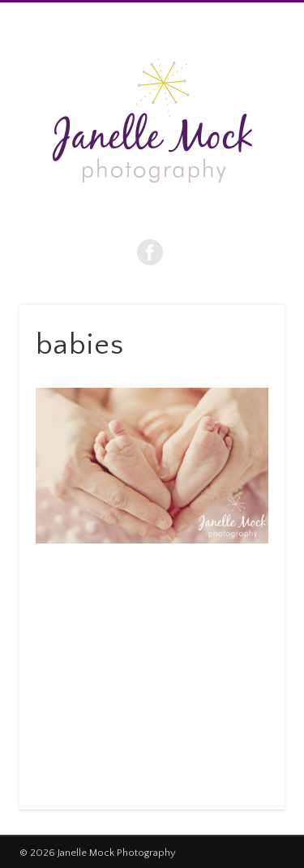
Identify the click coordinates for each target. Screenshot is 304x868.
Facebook (150, 252)
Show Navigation (246, 145)
